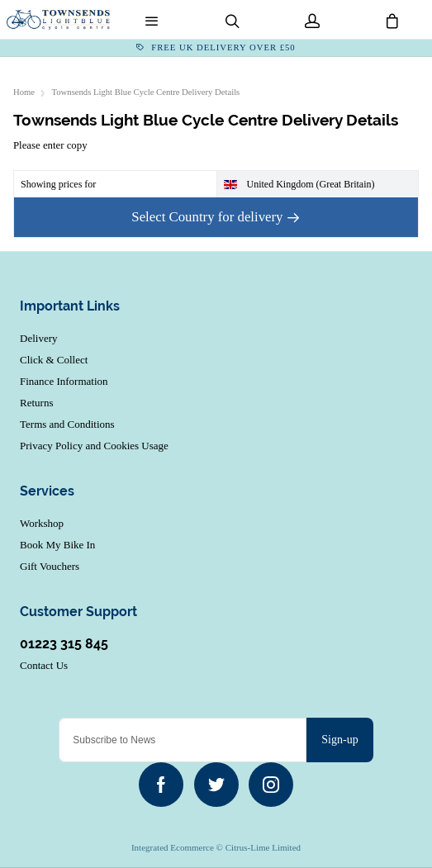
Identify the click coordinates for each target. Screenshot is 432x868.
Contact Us (44, 665)
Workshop (42, 523)
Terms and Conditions (67, 424)
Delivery (38, 338)
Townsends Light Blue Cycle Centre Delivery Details (146, 92)
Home (24, 92)
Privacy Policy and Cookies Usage (94, 446)
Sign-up (339, 740)
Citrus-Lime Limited (263, 847)
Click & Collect (54, 360)
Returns (36, 403)
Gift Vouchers (50, 566)
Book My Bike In (57, 545)
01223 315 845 (64, 644)
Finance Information (64, 381)
